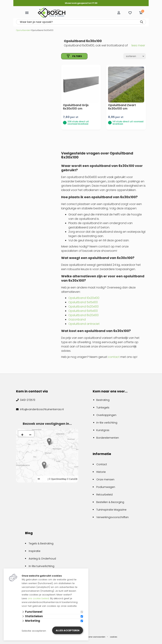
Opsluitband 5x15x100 (83, 302)
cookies (114, 637)
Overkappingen (106, 415)
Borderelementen (108, 438)
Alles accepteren (68, 630)
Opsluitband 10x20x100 (84, 298)
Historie (101, 472)
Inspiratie (35, 551)
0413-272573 (27, 400)
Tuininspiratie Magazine (111, 510)
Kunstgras (103, 430)
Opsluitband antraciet (84, 324)
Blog (29, 533)
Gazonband (77, 319)
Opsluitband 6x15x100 (83, 311)
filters (74, 56)
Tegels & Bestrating (41, 543)
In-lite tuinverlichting (41, 566)
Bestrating (103, 400)
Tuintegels (103, 408)
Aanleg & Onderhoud (42, 559)
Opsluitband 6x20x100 (84, 307)
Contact (102, 464)
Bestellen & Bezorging (110, 502)
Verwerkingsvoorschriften (112, 517)
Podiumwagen (106, 487)
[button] (44, 465)
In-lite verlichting (107, 423)
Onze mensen (105, 479)
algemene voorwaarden (94, 637)
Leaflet (42, 479)
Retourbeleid (104, 495)
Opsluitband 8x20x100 (84, 315)
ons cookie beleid (38, 598)
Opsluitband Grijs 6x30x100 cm (76, 107)
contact (114, 357)
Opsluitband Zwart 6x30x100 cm (122, 107)
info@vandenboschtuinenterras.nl (41, 409)
